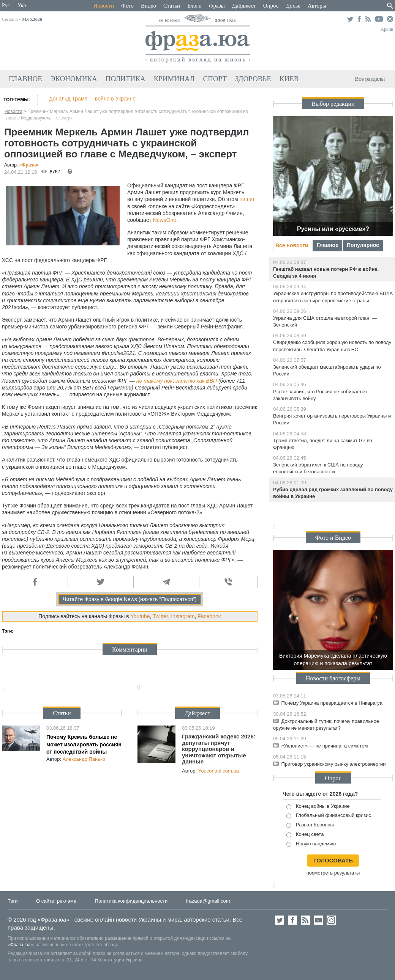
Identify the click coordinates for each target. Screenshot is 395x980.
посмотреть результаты (333, 873)
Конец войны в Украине (318, 806)
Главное (25, 79)
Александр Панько (84, 759)
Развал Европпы (310, 825)
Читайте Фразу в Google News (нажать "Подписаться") (130, 599)
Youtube (140, 616)
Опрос (271, 6)
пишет (247, 199)
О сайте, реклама (56, 901)
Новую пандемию (311, 844)
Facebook (209, 616)
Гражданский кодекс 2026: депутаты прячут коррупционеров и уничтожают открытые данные (219, 749)
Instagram (183, 616)
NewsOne (165, 220)
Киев (289, 79)
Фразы (217, 6)
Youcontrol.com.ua (219, 771)
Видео (149, 6)
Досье (293, 6)
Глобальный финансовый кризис (329, 816)
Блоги (194, 6)
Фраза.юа (21, 945)
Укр (22, 5)
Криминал (174, 79)
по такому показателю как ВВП (177, 381)
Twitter (160, 616)
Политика (126, 79)
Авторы (317, 6)
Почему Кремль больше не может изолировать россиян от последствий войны (84, 744)
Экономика (74, 79)
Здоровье (253, 79)
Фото (127, 6)
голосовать (333, 860)
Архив (387, 29)
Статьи (172, 6)
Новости (104, 6)
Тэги (13, 901)
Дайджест (244, 6)
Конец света (305, 835)
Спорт (215, 79)
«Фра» (29, 165)
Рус (6, 5)
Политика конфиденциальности (131, 901)
